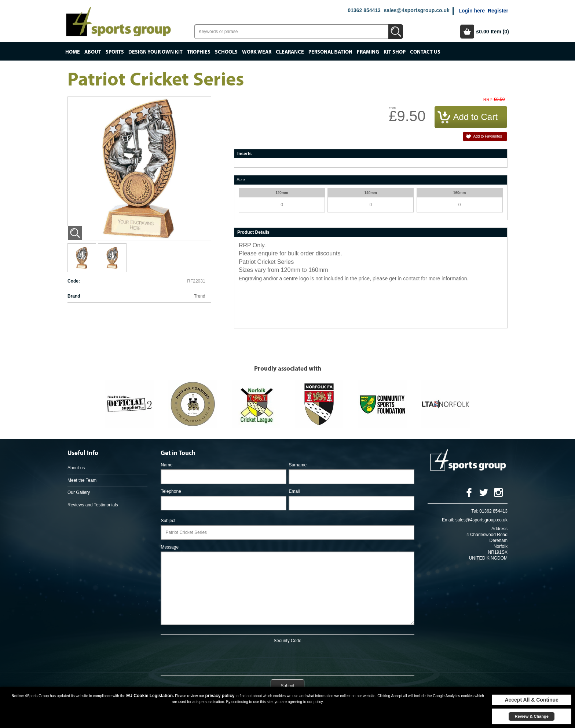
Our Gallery (79, 492)
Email (294, 491)
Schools (226, 52)
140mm (371, 193)
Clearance (290, 52)
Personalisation (330, 52)
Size (241, 180)
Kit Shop (395, 52)
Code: (74, 281)
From (392, 108)
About (93, 52)
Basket (467, 32)
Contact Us (425, 52)
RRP (488, 100)
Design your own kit (155, 52)
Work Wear (257, 52)
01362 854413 (364, 10)
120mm (282, 193)
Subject (168, 521)
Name (166, 465)
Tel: (475, 511)
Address (499, 529)
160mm (459, 193)
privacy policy (220, 696)
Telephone (171, 491)
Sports (115, 52)
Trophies (199, 52)
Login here (472, 11)
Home (73, 52)
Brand (74, 296)
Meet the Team (82, 480)
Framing (368, 52)
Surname (298, 465)
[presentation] (287, 658)
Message (170, 547)
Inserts (244, 154)
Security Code (287, 641)
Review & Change (531, 716)
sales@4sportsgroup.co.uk (416, 10)
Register (498, 11)
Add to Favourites (487, 136)
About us (76, 468)
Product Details (253, 232)
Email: (448, 520)
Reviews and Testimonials (93, 505)
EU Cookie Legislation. (150, 696)
